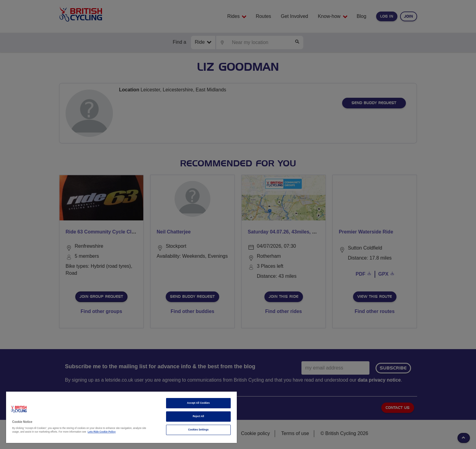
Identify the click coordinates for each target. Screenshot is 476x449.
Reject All (199, 416)
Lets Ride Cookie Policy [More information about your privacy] (102, 432)
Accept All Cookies (198, 403)
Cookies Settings (198, 430)
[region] (121, 417)
